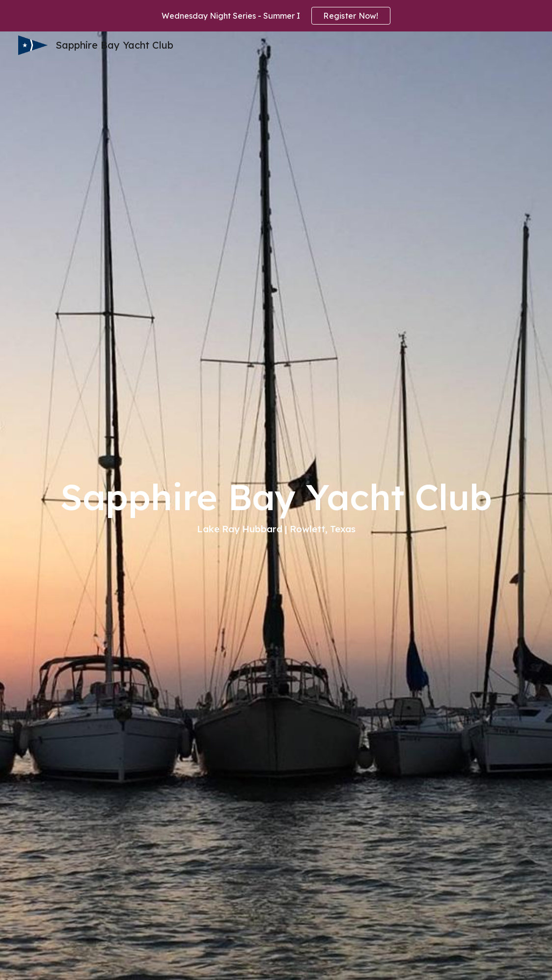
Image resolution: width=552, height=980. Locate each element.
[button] (276, 962)
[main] (276, 505)
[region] (276, 16)
